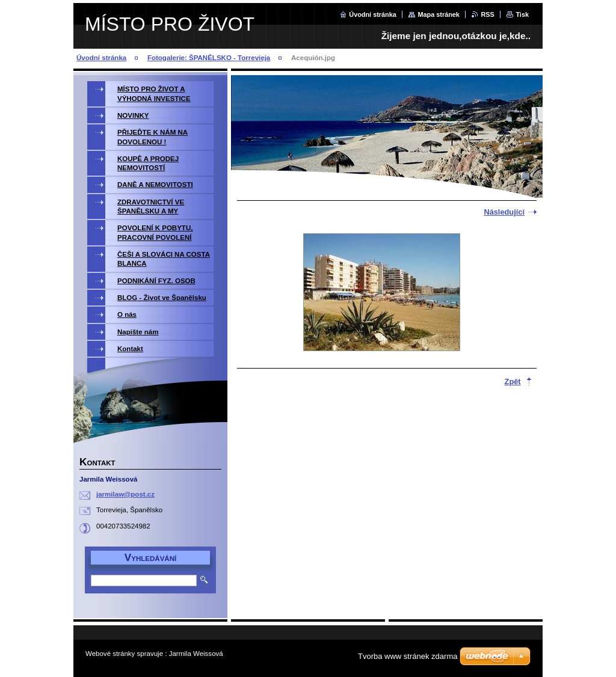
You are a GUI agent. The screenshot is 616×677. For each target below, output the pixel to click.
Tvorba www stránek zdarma (408, 656)
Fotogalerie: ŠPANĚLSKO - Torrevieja (209, 58)
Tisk (522, 14)
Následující (504, 212)
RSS (487, 14)
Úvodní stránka (373, 14)
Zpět (513, 381)
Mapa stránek (439, 14)
